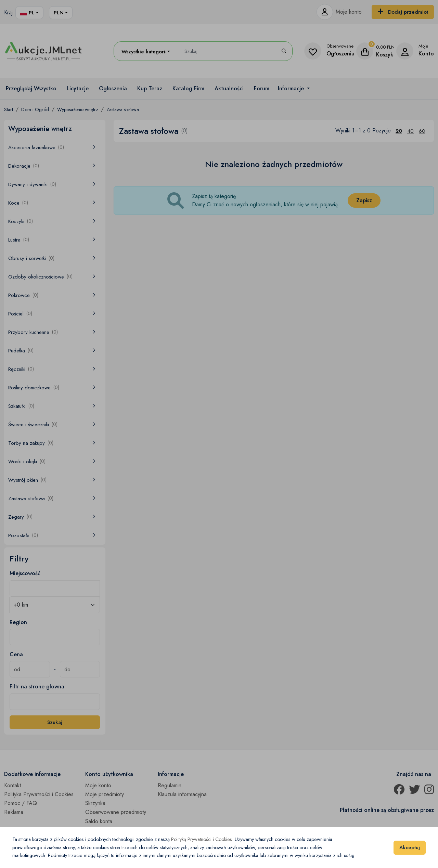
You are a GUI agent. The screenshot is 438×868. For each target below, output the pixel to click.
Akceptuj (410, 847)
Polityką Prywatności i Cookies (202, 839)
